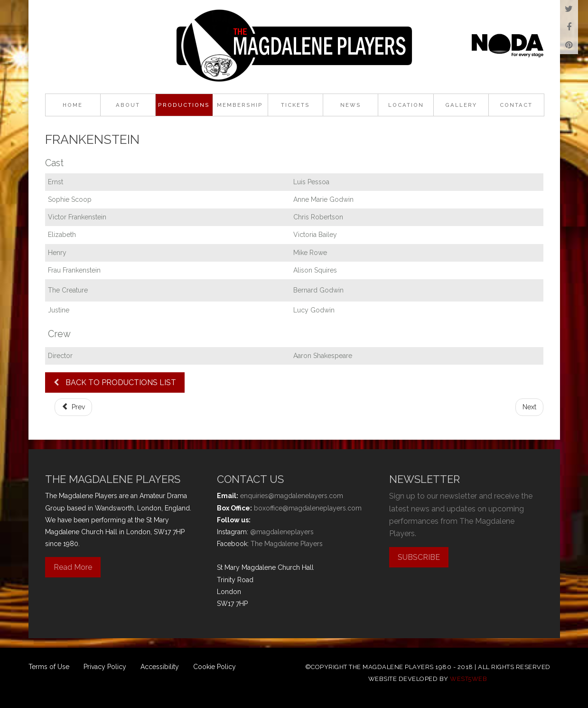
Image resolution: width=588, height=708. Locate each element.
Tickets (295, 105)
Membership (240, 105)
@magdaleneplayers (282, 532)
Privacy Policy (105, 667)
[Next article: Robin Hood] (529, 407)
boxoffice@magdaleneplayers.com (308, 508)
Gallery (461, 105)
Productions (184, 105)
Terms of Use (49, 667)
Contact (516, 105)
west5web (468, 679)
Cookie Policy (215, 667)
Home (73, 105)
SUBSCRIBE (419, 557)
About (128, 105)
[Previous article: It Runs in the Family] (74, 407)
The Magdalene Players (287, 544)
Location (406, 105)
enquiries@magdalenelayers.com (292, 496)
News (351, 105)
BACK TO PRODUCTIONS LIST (115, 382)
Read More (73, 567)
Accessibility (160, 667)
